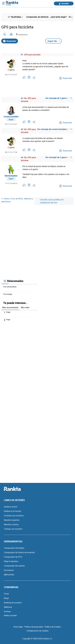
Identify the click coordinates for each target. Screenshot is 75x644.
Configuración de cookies (37, 631)
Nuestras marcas (11, 524)
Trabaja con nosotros (13, 529)
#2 (22, 98)
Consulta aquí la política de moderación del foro (50, 201)
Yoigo (8, 312)
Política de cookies (53, 627)
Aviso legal (18, 627)
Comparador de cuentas (14, 566)
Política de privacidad (34, 627)
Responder (10, 41)
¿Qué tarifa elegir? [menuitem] (59, 17)
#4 (22, 157)
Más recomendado (10, 307)
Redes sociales (10, 615)
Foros (6, 594)
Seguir (11, 119)
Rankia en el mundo (13, 511)
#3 (22, 129)
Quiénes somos (11, 507)
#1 (22, 55)
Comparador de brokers (14, 548)
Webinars (8, 607)
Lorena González (11, 116)
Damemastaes (11, 176)
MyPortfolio (9, 575)
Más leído (25, 307)
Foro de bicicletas (10, 287)
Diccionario (9, 570)
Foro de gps (8, 294)
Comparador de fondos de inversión (19, 552)
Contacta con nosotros (14, 516)
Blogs (6, 598)
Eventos (7, 611)
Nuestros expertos (12, 520)
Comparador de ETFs (13, 557)
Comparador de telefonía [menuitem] (37, 17)
